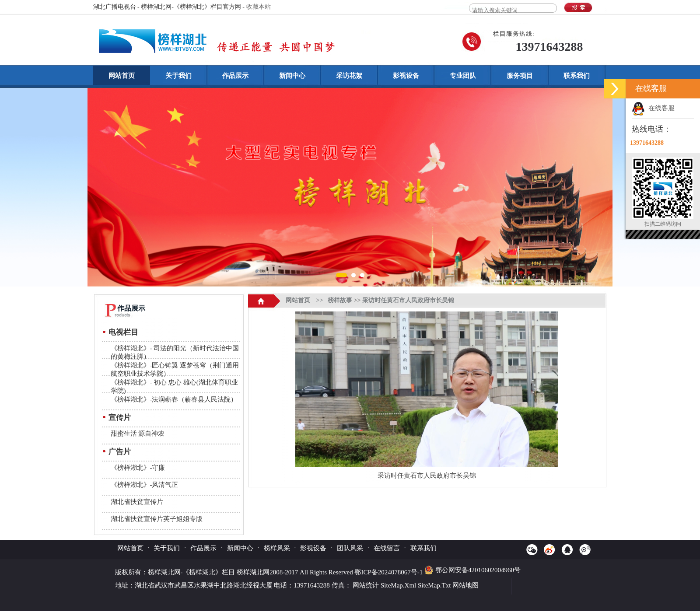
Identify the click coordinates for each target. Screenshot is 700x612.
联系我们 (577, 76)
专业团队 (463, 76)
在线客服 (653, 108)
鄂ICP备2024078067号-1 (389, 572)
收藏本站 (259, 7)
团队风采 (350, 548)
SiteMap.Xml (398, 585)
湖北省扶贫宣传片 (137, 502)
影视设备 (406, 76)
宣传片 (120, 418)
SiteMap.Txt (434, 585)
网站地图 (465, 585)
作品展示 (235, 76)
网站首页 (122, 76)
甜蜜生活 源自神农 (138, 434)
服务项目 (520, 76)
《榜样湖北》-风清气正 (145, 485)
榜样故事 (340, 300)
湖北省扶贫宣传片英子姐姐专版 (157, 519)
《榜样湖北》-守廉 (138, 468)
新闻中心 (292, 76)
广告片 (120, 452)
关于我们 (178, 76)
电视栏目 (123, 332)
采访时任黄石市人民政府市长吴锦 (408, 300)
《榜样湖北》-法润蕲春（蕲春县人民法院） (174, 399)
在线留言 (387, 548)
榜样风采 (277, 548)
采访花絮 (349, 76)
